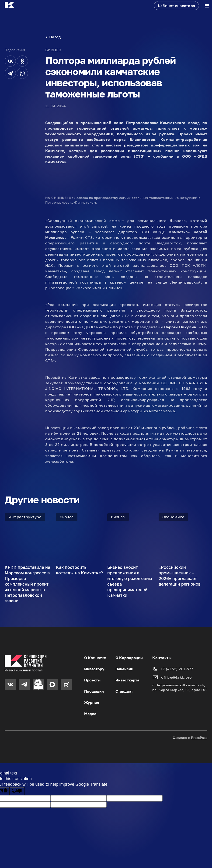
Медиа (90, 714)
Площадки (94, 692)
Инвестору (94, 669)
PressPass (199, 738)
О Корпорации (129, 658)
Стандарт (124, 692)
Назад (53, 37)
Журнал (92, 703)
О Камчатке (95, 658)
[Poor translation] (17, 792)
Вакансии (124, 669)
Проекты (92, 681)
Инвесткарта (127, 681)
